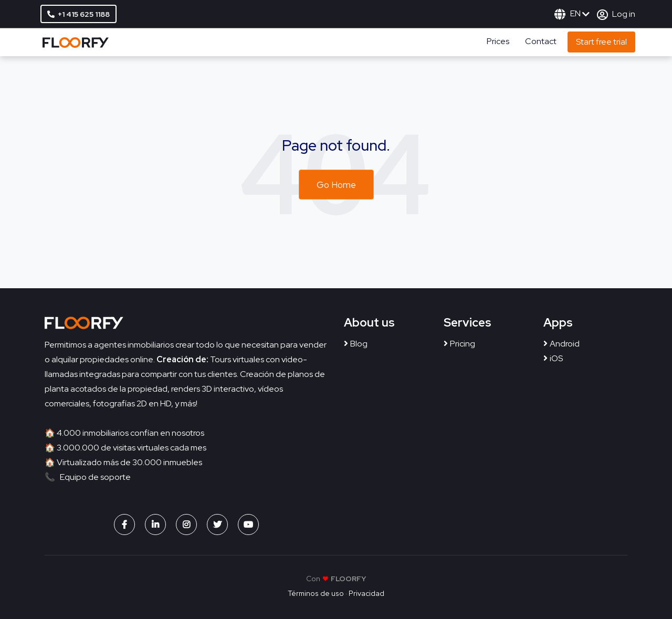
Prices (498, 41)
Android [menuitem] (565, 344)
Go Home (336, 185)
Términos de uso (316, 593)
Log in (616, 14)
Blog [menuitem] (359, 344)
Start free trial (601, 42)
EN (572, 13)
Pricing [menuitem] (463, 344)
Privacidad (366, 593)
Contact (541, 41)
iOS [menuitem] (556, 358)
